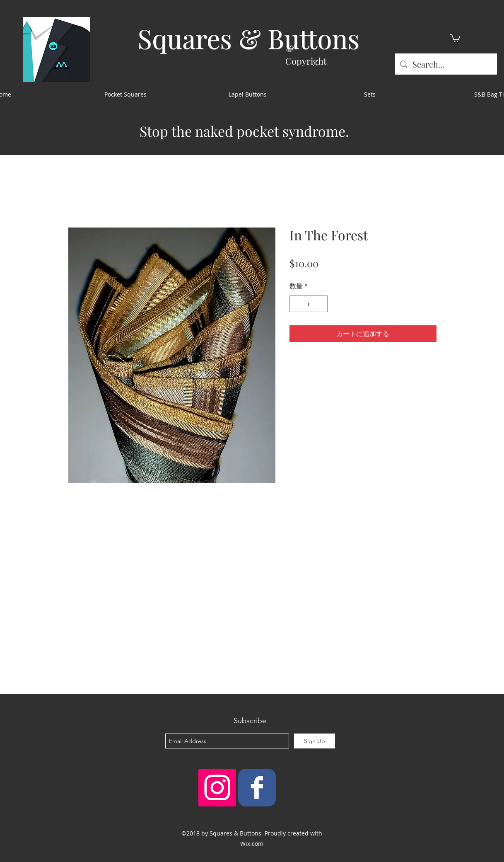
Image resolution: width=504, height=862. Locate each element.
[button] (455, 38)
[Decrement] (297, 304)
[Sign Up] (315, 741)
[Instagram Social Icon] (217, 788)
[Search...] (446, 64)
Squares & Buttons (248, 38)
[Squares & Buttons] (257, 788)
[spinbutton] (309, 304)
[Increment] (321, 304)
